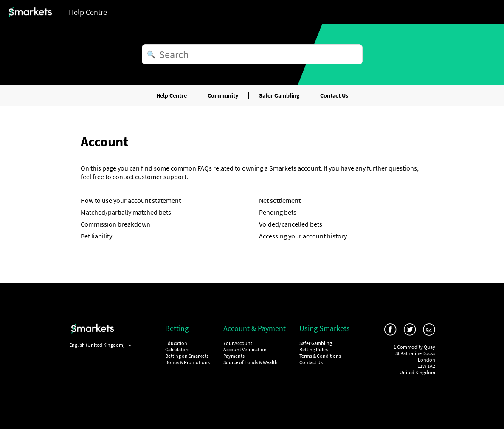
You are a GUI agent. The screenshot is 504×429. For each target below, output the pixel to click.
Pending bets (278, 212)
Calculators (177, 349)
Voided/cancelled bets (291, 224)
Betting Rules (314, 349)
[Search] (252, 54)
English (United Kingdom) (97, 345)
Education (176, 343)
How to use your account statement (131, 200)
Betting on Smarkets (187, 356)
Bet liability (96, 236)
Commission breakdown (115, 224)
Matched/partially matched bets (126, 212)
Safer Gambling (279, 95)
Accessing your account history (303, 236)
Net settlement (280, 200)
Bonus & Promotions (187, 362)
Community (223, 95)
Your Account (238, 343)
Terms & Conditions (320, 356)
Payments (234, 356)
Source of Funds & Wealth (251, 362)
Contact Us (334, 95)
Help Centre (172, 95)
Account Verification (245, 349)
